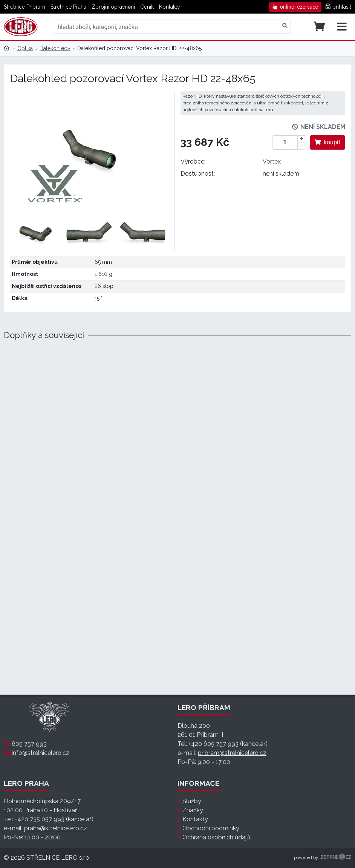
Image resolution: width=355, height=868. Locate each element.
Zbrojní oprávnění (113, 7)
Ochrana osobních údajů (216, 837)
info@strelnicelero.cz (41, 753)
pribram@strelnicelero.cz (232, 753)
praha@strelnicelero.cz (56, 828)
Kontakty (170, 7)
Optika (25, 48)
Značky (193, 810)
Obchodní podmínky (211, 828)
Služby (192, 801)
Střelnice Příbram (24, 7)
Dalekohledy (55, 48)
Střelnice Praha (68, 7)
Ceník (147, 7)
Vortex (272, 162)
